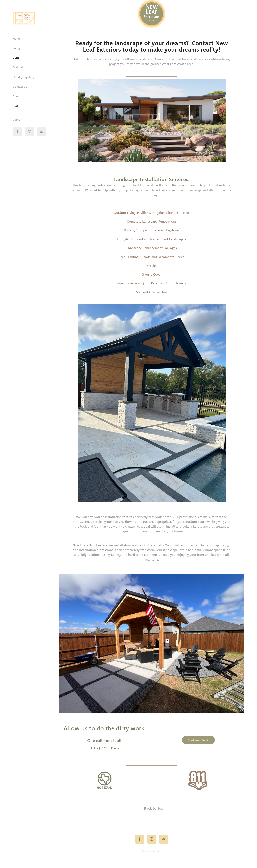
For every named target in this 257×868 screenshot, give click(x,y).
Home (17, 39)
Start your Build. (198, 740)
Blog (16, 106)
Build (16, 58)
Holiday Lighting (23, 77)
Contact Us (20, 87)
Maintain (19, 67)
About (17, 96)
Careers (18, 120)
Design (17, 48)
